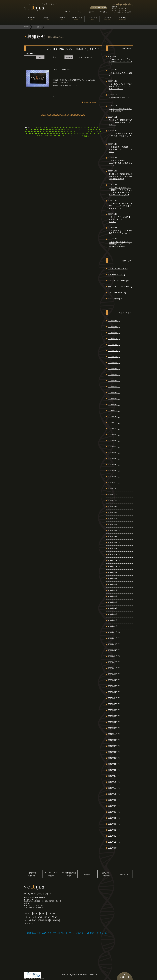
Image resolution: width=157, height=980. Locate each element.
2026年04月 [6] (114, 321)
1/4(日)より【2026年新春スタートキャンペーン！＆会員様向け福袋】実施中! (121, 176)
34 (44, 130)
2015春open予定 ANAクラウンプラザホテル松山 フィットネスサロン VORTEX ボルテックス (67, 933)
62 (50, 132)
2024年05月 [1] (114, 459)
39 (59, 130)
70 (74, 132)
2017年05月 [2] (114, 758)
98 (81, 134)
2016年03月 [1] (114, 824)
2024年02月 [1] (114, 477)
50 (91, 130)
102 (95, 134)
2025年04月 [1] (114, 393)
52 (97, 130)
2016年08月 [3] (114, 800)
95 (72, 134)
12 (55, 127)
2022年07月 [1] (114, 590)
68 (68, 132)
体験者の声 (33, 920)
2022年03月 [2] (114, 614)
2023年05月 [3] (114, 530)
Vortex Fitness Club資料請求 (51, 874)
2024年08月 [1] (114, 441)
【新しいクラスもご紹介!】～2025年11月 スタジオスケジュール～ (121, 219)
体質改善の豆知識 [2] (116, 275)
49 (88, 130)
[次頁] (87, 136)
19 (76, 127)
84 (39, 134)
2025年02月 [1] (114, 405)
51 (94, 130)
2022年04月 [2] (114, 608)
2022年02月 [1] (114, 620)
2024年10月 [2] (114, 429)
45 (76, 130)
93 (66, 134)
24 (91, 127)
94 (69, 134)
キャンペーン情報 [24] (117, 293)
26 (97, 127)
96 (75, 134)
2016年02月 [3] (114, 830)
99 (84, 134)
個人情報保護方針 (43, 920)
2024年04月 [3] (114, 465)
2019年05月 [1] (114, 686)
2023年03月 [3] (114, 542)
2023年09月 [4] (114, 506)
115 (82, 136)
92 (63, 134)
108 (54, 136)
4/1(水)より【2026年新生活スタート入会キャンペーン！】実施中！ (121, 122)
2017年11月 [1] (114, 734)
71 (76, 132)
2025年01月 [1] (114, 411)
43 (71, 130)
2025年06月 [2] (114, 381)
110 (62, 136)
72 (80, 132)
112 (70, 136)
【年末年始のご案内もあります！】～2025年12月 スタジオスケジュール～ (121, 206)
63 (53, 132)
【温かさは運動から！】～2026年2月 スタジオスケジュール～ (121, 163)
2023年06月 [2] (114, 524)
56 (32, 132)
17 (70, 127)
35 (47, 130)
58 (38, 132)
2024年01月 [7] (114, 483)
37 (53, 130)
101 (91, 134)
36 (50, 130)
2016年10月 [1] (114, 794)
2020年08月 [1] (114, 674)
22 (85, 127)
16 (67, 127)
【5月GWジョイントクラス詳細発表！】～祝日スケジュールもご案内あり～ (121, 86)
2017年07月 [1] (114, 746)
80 (27, 134)
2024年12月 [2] (114, 417)
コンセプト (28, 914)
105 (42, 136)
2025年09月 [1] (114, 363)
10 (49, 127)
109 (58, 136)
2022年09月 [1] (114, 578)
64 (56, 132)
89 (54, 134)
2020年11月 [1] (114, 668)
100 (87, 134)
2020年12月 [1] (114, 662)
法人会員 (47, 917)
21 (82, 127)
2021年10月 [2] (114, 644)
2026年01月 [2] (114, 339)
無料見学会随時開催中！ (32, 874)
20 (79, 127)
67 (65, 132)
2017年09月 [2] (114, 740)
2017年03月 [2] (114, 770)
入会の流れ (88, 874)
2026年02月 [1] (114, 333)
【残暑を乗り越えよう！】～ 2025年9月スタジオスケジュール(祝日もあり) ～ (121, 244)
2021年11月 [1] (114, 638)
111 (66, 136)
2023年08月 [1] (114, 512)
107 (50, 136)
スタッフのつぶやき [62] (118, 269)
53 (100, 130)
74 (85, 132)
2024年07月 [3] (114, 447)
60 (44, 132)
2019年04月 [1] (114, 692)
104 (38, 136)
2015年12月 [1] (114, 842)
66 (62, 132)
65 (59, 132)
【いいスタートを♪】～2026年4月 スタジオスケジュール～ (120, 136)
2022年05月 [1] (114, 602)
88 (51, 134)
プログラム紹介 (52, 914)
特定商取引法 (54, 920)
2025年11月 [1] (114, 351)
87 (48, 134)
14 (61, 127)
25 (94, 127)
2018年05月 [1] (114, 716)
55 (29, 132)
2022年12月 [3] (114, 560)
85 (42, 134)
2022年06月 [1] (114, 596)
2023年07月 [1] (114, 518)
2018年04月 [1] (114, 722)
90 (57, 134)
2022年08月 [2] (114, 584)
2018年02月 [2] (114, 728)
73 (83, 132)
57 (35, 132)
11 (52, 127)
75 (88, 132)
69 (71, 132)
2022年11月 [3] (114, 566)
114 (78, 136)
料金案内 (43, 914)
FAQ (26, 920)
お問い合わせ (124, 874)
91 (60, 134)
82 (33, 134)
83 (36, 134)
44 (74, 130)
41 (65, 130)
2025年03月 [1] (114, 399)
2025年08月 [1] (114, 369)
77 (94, 132)
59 (41, 132)
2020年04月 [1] (114, 680)
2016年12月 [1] (114, 782)
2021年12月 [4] (114, 632)
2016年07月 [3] (114, 806)
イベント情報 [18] (115, 299)
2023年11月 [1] (114, 494)
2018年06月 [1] (114, 710)
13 (58, 127)
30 (32, 130)
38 (56, 130)
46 (80, 130)
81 (30, 134)
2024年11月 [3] (114, 423)
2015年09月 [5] (114, 848)
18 (73, 127)
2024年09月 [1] (114, 435)
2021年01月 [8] (114, 656)
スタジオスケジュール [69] (119, 281)
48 (85, 130)
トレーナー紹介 (30, 917)
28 (26, 130)
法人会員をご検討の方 (106, 874)
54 (26, 132)
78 (97, 132)
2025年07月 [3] (114, 375)
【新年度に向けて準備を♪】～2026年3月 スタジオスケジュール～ (121, 149)
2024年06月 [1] (114, 453)
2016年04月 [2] (114, 818)
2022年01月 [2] (114, 626)
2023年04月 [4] (114, 536)
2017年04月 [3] (114, 764)
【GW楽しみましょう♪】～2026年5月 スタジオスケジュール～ (121, 62)
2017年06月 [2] (114, 752)
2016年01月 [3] (114, 836)
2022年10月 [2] (114, 572)
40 (62, 130)
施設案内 (36, 914)
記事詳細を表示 (91, 102)
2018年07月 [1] (114, 704)
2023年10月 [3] (114, 500)
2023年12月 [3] (114, 489)
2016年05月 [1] (114, 812)
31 (35, 130)
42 (68, 130)
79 (100, 132)
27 (100, 127)
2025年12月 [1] (114, 345)
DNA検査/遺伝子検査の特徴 (69, 874)
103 (99, 134)
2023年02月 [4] (114, 548)
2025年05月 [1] (114, 387)
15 (64, 127)
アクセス (54, 917)
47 (83, 130)
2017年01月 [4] (114, 776)
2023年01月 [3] (114, 554)
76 (91, 132)
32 (38, 130)
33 (41, 130)
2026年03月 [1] (114, 327)
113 (74, 136)
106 (46, 136)
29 (29, 130)
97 (77, 134)
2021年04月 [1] (114, 650)
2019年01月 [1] (114, 698)
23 (88, 127)
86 (45, 134)
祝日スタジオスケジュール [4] (120, 287)
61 (47, 132)
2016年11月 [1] (114, 788)
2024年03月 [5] (114, 471)
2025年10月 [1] (114, 357)
